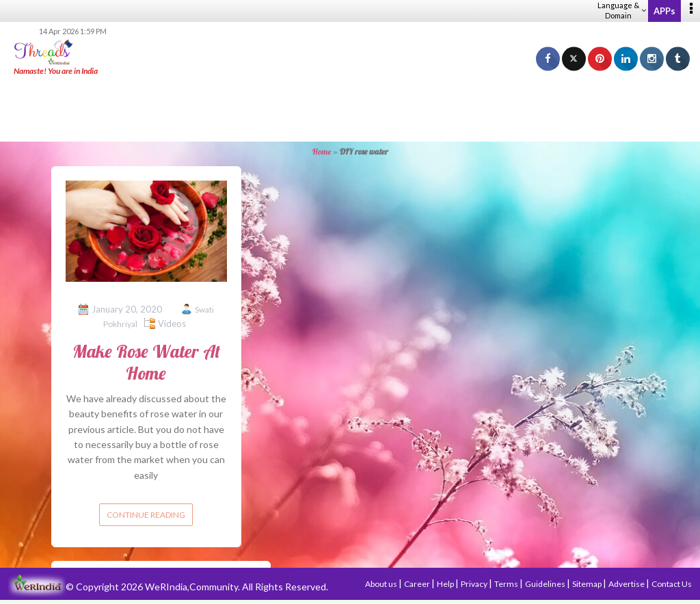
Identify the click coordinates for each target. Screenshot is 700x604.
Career (418, 584)
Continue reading (146, 515)
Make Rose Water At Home (146, 362)
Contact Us (672, 584)
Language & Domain (622, 10)
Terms (507, 584)
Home (322, 152)
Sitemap (588, 584)
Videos (172, 324)
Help (446, 584)
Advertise (627, 584)
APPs (664, 11)
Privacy (475, 584)
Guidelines (546, 584)
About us (382, 584)
